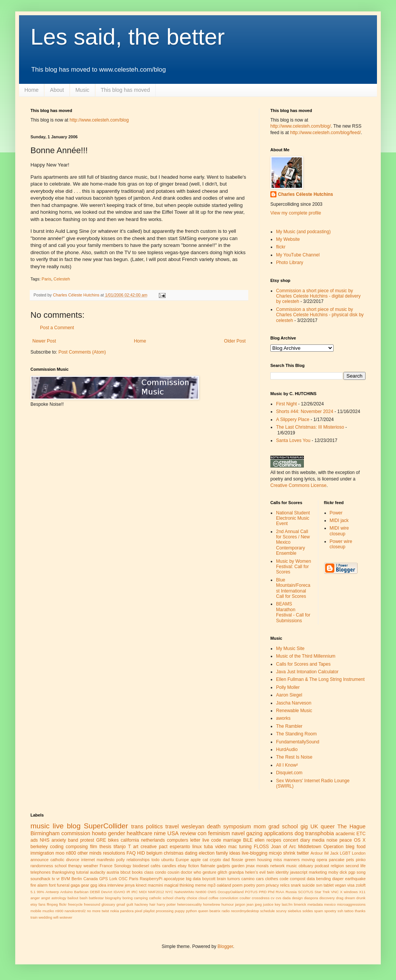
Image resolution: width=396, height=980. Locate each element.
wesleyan (193, 826)
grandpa (236, 872)
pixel (139, 911)
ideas (235, 853)
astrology (59, 898)
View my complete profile (296, 213)
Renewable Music (294, 711)
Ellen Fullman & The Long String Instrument (320, 679)
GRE (101, 840)
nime (160, 833)
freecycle (75, 904)
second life (355, 866)
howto (99, 833)
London (359, 853)
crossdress (260, 898)
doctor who (191, 872)
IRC (135, 892)
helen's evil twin (260, 872)
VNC (335, 892)
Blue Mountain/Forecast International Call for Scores (293, 588)
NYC (169, 892)
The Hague (351, 826)
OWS (212, 892)
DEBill (95, 892)
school (61, 866)
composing (77, 847)
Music (82, 90)
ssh (340, 911)
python (191, 911)
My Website (288, 239)
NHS (45, 840)
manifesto (106, 860)
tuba (208, 847)
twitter (303, 853)
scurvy (281, 911)
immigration (42, 853)
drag (340, 898)
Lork (113, 879)
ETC (361, 834)
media (319, 840)
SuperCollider (106, 826)
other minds (89, 853)
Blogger (225, 946)
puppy (180, 911)
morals (262, 866)
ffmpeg (52, 904)
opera (322, 860)
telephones (41, 872)
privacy (272, 885)
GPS (103, 879)
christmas (173, 853)
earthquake (355, 879)
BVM (66, 879)
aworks (283, 718)
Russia (291, 892)
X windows (349, 892)
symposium (237, 826)
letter (195, 840)
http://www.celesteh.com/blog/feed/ (325, 133)
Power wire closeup (341, 544)
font (52, 885)
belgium (155, 853)
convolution (229, 898)
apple (196, 860)
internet (88, 860)
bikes (113, 840)
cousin (173, 872)
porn (260, 885)
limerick (300, 904)
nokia (114, 911)
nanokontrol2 (75, 911)
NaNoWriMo (184, 892)
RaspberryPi (151, 879)
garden (238, 866)
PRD (263, 892)
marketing (318, 872)
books (137, 872)
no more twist (98, 911)
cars (260, 879)
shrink (289, 853)
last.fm (287, 904)
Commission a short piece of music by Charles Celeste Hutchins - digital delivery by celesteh (318, 296)
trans (137, 826)
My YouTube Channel (298, 255)
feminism (219, 833)
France (106, 866)
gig (304, 826)
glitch (223, 872)
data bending (319, 879)
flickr (281, 247)
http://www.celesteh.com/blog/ (301, 126)
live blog (66, 826)
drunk (361, 898)
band (73, 840)
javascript (299, 872)
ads (34, 840)
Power (336, 513)
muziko (48, 911)
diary (305, 840)
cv (273, 898)
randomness (42, 866)
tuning (245, 847)
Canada (91, 879)
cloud (203, 898)
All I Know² (287, 765)
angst (46, 898)
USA (173, 833)
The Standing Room (296, 734)
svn (319, 885)
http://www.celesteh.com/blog (99, 120)
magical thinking (179, 885)
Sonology (122, 866)
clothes (271, 879)
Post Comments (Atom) (82, 352)
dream (350, 898)
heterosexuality (189, 904)
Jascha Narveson (294, 703)
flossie (237, 860)
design (297, 898)
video (221, 847)
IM (326, 853)
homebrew (212, 904)
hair (152, 904)
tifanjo (120, 847)
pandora (127, 911)
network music (284, 866)
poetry (249, 885)
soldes (308, 911)
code (284, 879)
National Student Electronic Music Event (293, 518)
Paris (46, 279)
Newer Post (44, 341)
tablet (329, 885)
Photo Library (290, 263)
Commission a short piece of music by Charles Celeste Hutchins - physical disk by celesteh (320, 315)
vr (58, 879)
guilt (130, 904)
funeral (63, 885)
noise (332, 840)
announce (39, 860)
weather (91, 866)
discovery (327, 898)
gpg (94, 885)
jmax (250, 866)
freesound (92, 904)
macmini (155, 885)
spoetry (330, 911)
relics (285, 885)
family (222, 853)
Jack (334, 853)
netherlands (153, 840)
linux (197, 847)
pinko (361, 860)
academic (345, 834)
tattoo (349, 911)
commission (76, 833)
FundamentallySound (298, 742)
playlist (149, 911)
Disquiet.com (289, 773)
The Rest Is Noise (294, 757)
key (277, 904)
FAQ (131, 853)
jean (250, 904)
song (361, 872)
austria (113, 872)
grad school (283, 826)
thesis (105, 847)
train (34, 917)
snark (296, 885)
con (202, 833)
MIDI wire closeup (339, 531)
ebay (182, 866)
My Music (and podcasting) (303, 232)
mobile (36, 911)
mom (260, 826)
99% (41, 892)
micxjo (275, 853)
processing (164, 911)
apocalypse (174, 879)
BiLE (248, 840)
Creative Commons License (298, 485)
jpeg (258, 904)
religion (337, 866)
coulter (245, 898)
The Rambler (289, 726)
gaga (75, 885)
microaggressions (351, 904)
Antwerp (52, 892)
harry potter (166, 904)
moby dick (338, 872)
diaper (338, 879)
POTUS (251, 892)
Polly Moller (288, 687)
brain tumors (228, 879)
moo (60, 853)
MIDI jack (339, 520)
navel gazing (247, 833)
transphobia (320, 833)
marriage (232, 840)
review (188, 833)
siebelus (295, 911)
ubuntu (167, 860)
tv (53, 879)
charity (180, 898)
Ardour (316, 853)
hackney (141, 904)
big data (193, 879)
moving (308, 860)
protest (87, 840)
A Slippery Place (293, 420)
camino (248, 879)
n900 (59, 911)
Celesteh (62, 279)
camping (141, 898)
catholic (57, 860)
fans (42, 904)
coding (57, 847)
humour (228, 904)
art (136, 847)
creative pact (154, 847)
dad (226, 860)
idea (102, 885)
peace (346, 840)
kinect (141, 885)
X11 (362, 892)
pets (350, 860)
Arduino (66, 892)
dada (287, 898)
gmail (121, 904)
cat (205, 860)
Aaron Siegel (289, 695)
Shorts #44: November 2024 (305, 412)
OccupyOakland (231, 892)
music (40, 826)
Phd (271, 892)
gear (85, 885)
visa (351, 885)
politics (154, 826)
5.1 (33, 892)
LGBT (345, 853)
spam (319, 911)
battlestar (96, 898)
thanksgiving (63, 872)
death (214, 826)
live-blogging (255, 853)
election (207, 853)
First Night (287, 404)
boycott (209, 879)
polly (120, 860)
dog (299, 833)
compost (298, 879)
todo (156, 860)
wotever (66, 917)
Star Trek (322, 892)
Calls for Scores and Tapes (303, 664)
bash (84, 898)
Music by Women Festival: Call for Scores (294, 567)
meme (201, 885)
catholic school (161, 898)
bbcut (125, 872)
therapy (75, 866)
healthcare (140, 833)
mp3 (212, 885)
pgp (352, 872)
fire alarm (39, 885)
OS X (360, 840)
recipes (274, 840)
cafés (155, 866)
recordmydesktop (245, 911)
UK (314, 826)
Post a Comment (57, 328)
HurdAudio (287, 749)
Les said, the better (128, 37)
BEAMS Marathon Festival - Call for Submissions (293, 612)
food (361, 847)
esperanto (180, 847)
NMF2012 (156, 892)
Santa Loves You (293, 440)
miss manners (287, 860)
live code (212, 840)
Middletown (310, 847)
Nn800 (201, 892)
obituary (306, 866)
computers (177, 840)
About (57, 90)
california (130, 840)
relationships (138, 860)
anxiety (59, 840)
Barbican (81, 892)
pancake (337, 860)
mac (232, 847)
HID (141, 853)
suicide (308, 885)
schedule (267, 911)
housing (265, 860)
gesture (209, 872)
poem (237, 885)
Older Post (235, 341)
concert (291, 840)
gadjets (223, 866)
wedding (45, 917)
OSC (123, 879)
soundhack (40, 879)
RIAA (280, 892)
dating (191, 853)
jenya (130, 885)
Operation (334, 847)
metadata (315, 904)
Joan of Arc (283, 847)
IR (128, 892)
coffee (214, 898)
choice (192, 898)
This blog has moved (125, 90)
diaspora (311, 898)
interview (116, 885)
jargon (240, 904)
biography (113, 898)
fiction (193, 866)
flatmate (208, 866)
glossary (109, 904)
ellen (259, 840)
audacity (97, 872)
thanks (360, 911)
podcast (322, 866)
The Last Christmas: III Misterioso (310, 427)
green (250, 860)
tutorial (82, 872)
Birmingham (45, 833)
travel (172, 826)
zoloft (361, 885)
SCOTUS (306, 892)
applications (278, 833)
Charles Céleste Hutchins (306, 194)
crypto (215, 860)
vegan (340, 885)
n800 (71, 853)
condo (160, 872)
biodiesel (141, 866)
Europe (182, 860)
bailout (73, 898)
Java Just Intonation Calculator (307, 672)
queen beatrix (209, 911)
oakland (224, 885)
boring (128, 898)
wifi (56, 917)
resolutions (114, 853)
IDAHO (119, 892)
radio (226, 911)
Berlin (77, 879)
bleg (350, 847)
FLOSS (261, 847)
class (149, 872)
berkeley (39, 847)
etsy (34, 904)
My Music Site (290, 649)
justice (268, 904)
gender (117, 833)
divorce (73, 860)
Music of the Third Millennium (306, 656)
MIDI (143, 892)
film (93, 847)
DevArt (106, 892)
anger (35, 898)
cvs (278, 898)
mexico (330, 904)
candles (169, 866)
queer (328, 826)
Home (31, 90)
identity (282, 872)
